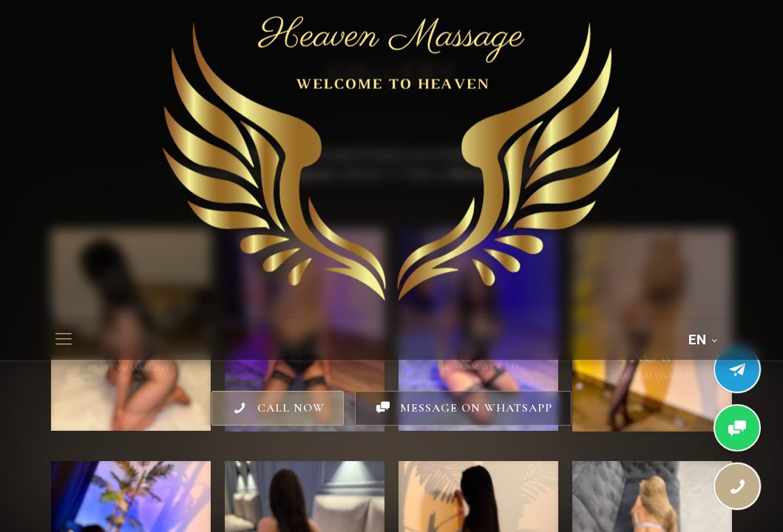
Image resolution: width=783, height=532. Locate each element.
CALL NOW (277, 408)
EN (704, 340)
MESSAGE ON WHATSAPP (463, 408)
